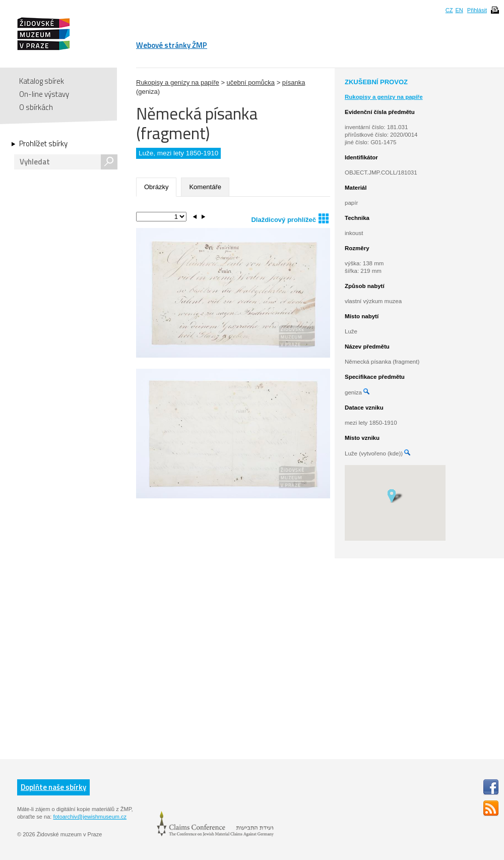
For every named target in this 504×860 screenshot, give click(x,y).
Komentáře (205, 187)
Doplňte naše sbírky (53, 787)
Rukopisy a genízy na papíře (178, 82)
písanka (294, 82)
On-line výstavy (44, 94)
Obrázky (156, 187)
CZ (449, 10)
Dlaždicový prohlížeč (290, 218)
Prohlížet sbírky (43, 144)
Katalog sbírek (42, 81)
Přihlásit (477, 10)
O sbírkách (36, 107)
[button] (395, 495)
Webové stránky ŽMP (172, 45)
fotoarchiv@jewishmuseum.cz (90, 817)
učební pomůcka (251, 82)
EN (459, 10)
